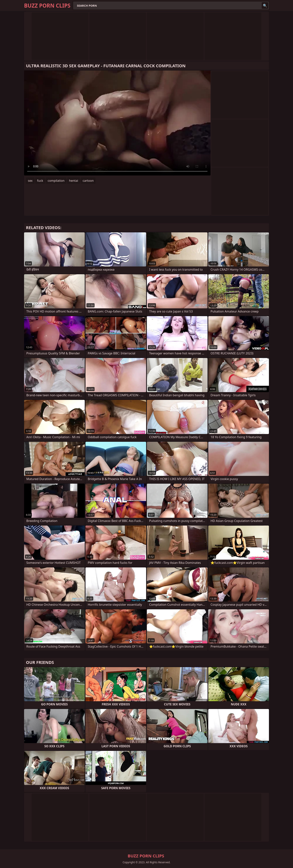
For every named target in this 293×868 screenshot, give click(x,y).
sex (30, 181)
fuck (40, 181)
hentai (74, 181)
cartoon (88, 181)
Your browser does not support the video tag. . (117, 123)
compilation (56, 181)
